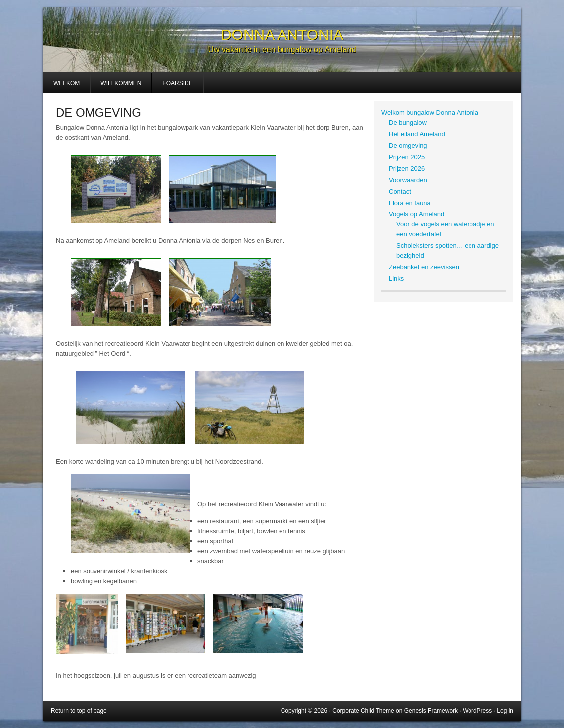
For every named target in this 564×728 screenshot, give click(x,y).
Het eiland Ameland (417, 134)
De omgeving (408, 146)
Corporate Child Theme (363, 711)
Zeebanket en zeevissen (424, 267)
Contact (400, 191)
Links (396, 278)
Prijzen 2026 (407, 168)
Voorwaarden (408, 180)
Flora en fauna (410, 203)
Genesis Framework (431, 711)
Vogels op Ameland (417, 214)
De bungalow (408, 123)
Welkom (66, 83)
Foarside (177, 83)
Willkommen (121, 83)
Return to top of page (79, 711)
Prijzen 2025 (407, 157)
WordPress (477, 711)
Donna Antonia (282, 35)
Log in (505, 711)
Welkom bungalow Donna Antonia (430, 113)
